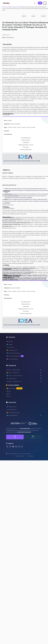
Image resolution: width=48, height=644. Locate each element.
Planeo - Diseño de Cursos (24, 376)
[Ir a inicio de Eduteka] (6, 3)
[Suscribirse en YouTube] (13, 447)
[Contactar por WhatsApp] (22, 447)
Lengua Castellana (16, 7)
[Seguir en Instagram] (10, 447)
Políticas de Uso (12, 410)
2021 (9, 394)
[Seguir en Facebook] (7, 447)
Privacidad (31, 456)
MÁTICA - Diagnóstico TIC (24, 381)
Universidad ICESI (24, 415)
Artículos (10, 341)
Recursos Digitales (12, 359)
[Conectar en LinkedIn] (16, 447)
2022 (9, 391)
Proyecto (4, 7)
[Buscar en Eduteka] (35, 3)
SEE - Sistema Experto (15, 356)
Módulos (10, 344)
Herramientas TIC (12, 350)
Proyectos (10, 347)
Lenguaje (9, 7)
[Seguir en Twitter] (19, 447)
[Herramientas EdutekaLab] (40, 3)
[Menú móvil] (45, 3)
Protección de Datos (13, 412)
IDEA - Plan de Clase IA (24, 370)
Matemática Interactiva (13, 353)
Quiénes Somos (12, 407)
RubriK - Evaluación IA (24, 373)
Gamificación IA (24, 378)
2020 (9, 396)
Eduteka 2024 (15, 388)
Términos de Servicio (20, 456)
